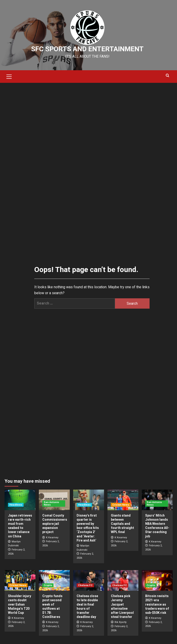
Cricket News (121, 505)
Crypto (48, 585)
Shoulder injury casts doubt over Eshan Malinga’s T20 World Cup (20, 604)
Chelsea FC (85, 585)
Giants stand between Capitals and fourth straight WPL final (122, 524)
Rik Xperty (121, 622)
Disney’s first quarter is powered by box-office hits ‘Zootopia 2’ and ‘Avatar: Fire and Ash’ (88, 528)
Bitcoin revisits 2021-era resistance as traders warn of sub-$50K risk (157, 604)
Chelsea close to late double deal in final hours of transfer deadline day (87, 606)
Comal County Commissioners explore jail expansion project (55, 524)
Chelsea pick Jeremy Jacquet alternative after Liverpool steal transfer (122, 606)
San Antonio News (51, 504)
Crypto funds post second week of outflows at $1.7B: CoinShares (52, 606)
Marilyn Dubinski (14, 544)
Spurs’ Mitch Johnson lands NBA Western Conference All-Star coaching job (157, 526)
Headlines (16, 505)
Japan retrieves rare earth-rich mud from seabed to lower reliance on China (20, 526)
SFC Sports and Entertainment (87, 49)
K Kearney (52, 538)
